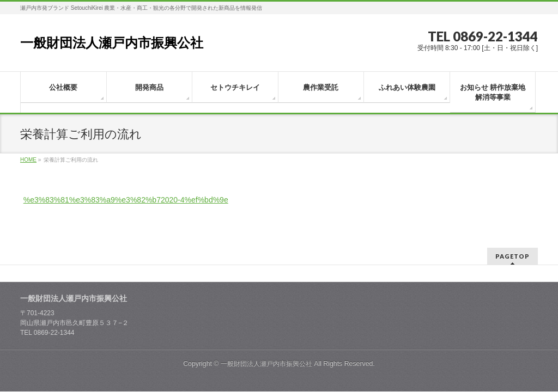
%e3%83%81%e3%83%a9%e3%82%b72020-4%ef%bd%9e (126, 200)
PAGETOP (512, 244)
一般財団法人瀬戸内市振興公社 (112, 43)
